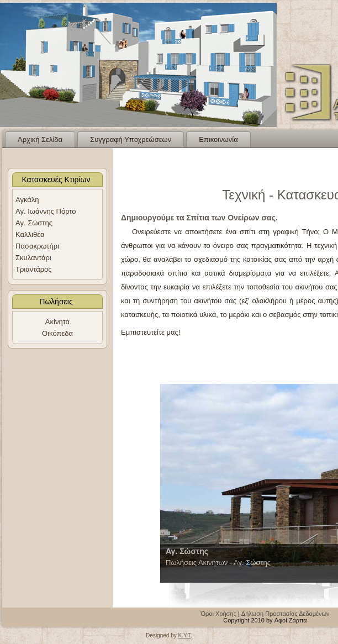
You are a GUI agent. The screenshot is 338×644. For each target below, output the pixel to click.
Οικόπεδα (57, 333)
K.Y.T (184, 635)
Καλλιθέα (30, 234)
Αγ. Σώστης (34, 223)
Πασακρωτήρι (37, 246)
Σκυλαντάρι (33, 258)
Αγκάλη (27, 200)
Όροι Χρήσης (219, 614)
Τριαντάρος (34, 269)
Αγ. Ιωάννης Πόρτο (46, 211)
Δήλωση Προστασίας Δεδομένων (286, 614)
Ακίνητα (57, 322)
